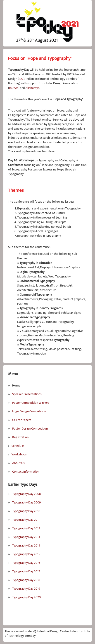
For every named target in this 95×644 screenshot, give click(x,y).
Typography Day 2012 (24, 528)
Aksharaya (32, 88)
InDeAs (14, 88)
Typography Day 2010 (24, 511)
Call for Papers (20, 420)
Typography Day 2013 (24, 537)
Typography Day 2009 (24, 502)
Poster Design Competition (28, 429)
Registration (18, 437)
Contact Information (24, 472)
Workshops (17, 454)
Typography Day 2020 (24, 597)
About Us (16, 463)
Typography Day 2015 (24, 554)
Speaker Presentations (25, 394)
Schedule (16, 446)
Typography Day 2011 (24, 520)
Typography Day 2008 (24, 494)
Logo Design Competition (27, 411)
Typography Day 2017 (24, 571)
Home (14, 385)
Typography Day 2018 (24, 580)
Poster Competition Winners (29, 403)
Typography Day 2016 (24, 563)
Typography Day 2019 (24, 589)
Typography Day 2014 (24, 546)
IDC (21, 79)
